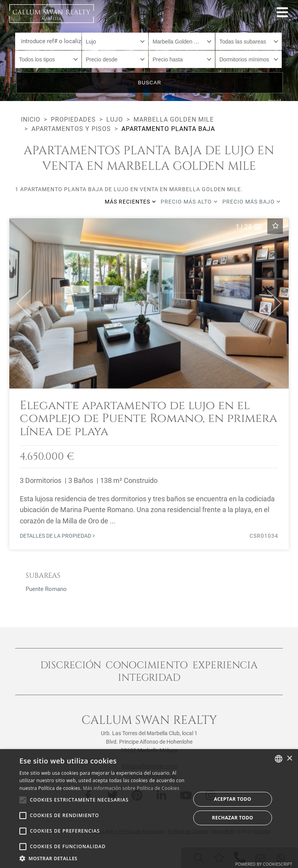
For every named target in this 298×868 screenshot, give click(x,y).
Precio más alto (189, 202)
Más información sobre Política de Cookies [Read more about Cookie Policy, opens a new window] (131, 788)
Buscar (149, 83)
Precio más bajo (251, 202)
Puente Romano (46, 589)
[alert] (149, 809)
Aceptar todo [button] (232, 799)
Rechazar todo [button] (232, 818)
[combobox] (115, 41)
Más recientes (130, 202)
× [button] (289, 759)
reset (275, 101)
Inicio (31, 119)
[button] (20, 303)
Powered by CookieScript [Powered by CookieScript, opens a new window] (264, 864)
